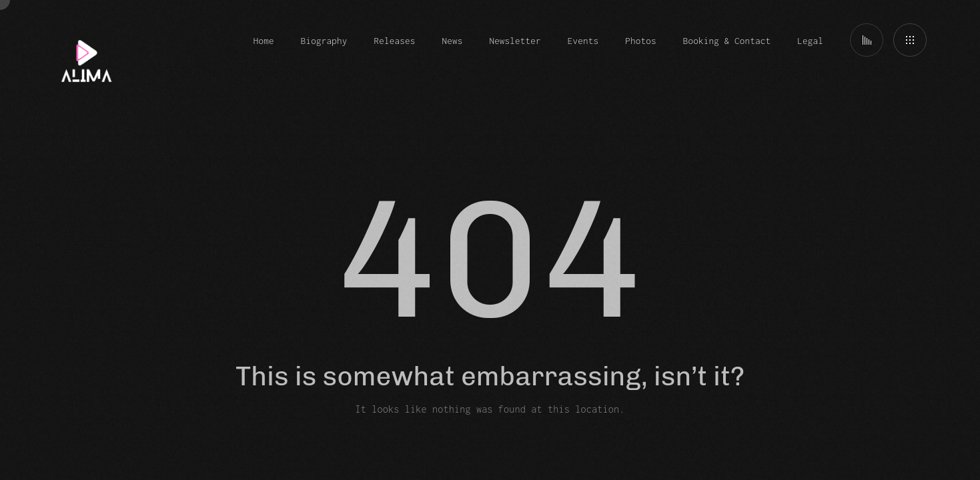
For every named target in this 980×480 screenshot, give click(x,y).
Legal (810, 41)
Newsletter (515, 41)
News (452, 41)
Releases (395, 41)
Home (264, 41)
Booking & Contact (727, 41)
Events (583, 41)
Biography (324, 41)
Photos (640, 41)
